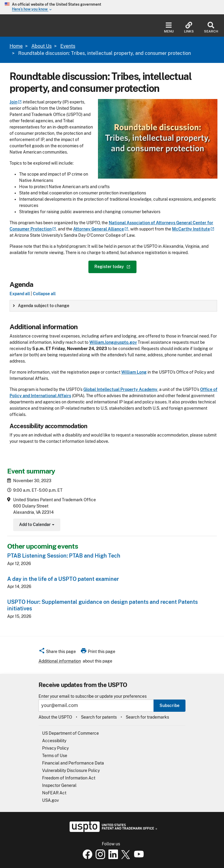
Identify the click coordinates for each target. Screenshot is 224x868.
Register (112, 267)
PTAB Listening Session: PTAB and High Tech (64, 556)
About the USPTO (55, 717)
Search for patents (99, 717)
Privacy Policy (55, 748)
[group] (113, 306)
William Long (134, 372)
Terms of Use (55, 756)
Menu (169, 28)
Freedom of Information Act (69, 778)
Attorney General (101, 229)
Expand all (20, 294)
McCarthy (193, 229)
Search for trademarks (147, 717)
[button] (57, 652)
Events (68, 46)
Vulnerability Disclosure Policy (71, 770)
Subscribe (169, 705)
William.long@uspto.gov (113, 342)
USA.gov (50, 800)
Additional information (60, 661)
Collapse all (44, 294)
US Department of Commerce (70, 733)
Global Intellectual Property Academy (120, 389)
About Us (42, 46)
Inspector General (59, 785)
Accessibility (54, 741)
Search (211, 28)
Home (16, 46)
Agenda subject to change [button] (41, 306)
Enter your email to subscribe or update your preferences (93, 696)
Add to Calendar (36, 525)
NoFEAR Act (54, 793)
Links (189, 28)
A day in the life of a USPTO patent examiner (63, 579)
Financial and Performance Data (73, 763)
